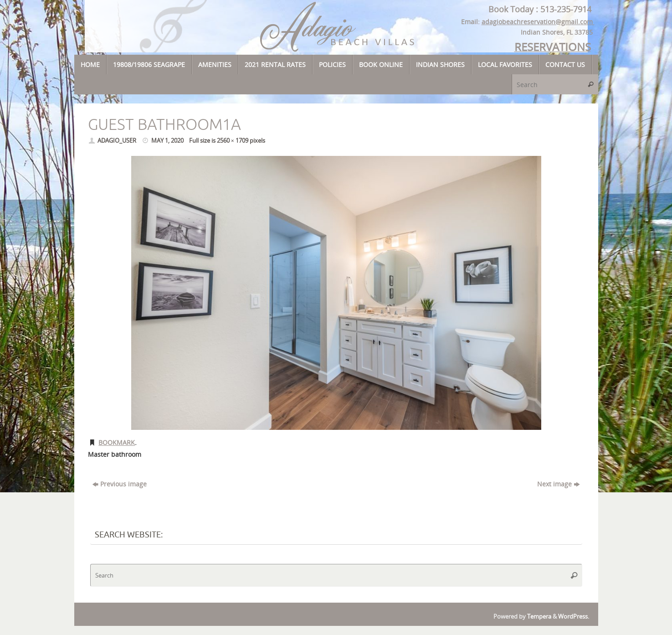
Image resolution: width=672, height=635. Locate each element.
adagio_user (117, 141)
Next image (558, 484)
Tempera (539, 617)
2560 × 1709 (233, 141)
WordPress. (574, 617)
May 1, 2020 (167, 141)
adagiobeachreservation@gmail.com (538, 22)
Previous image (120, 484)
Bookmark (117, 442)
